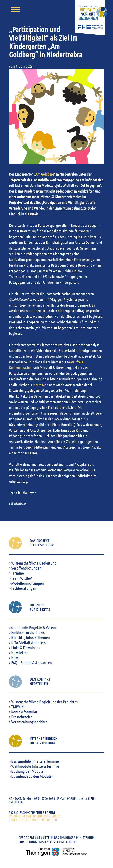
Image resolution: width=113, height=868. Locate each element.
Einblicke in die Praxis (28, 632)
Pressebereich (22, 717)
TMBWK (17, 707)
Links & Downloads (26, 647)
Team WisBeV (21, 578)
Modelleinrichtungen (27, 583)
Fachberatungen (24, 588)
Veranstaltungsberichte (29, 722)
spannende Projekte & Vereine (34, 627)
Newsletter (20, 652)
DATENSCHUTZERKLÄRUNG (44, 816)
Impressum (17, 816)
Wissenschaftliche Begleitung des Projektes (44, 702)
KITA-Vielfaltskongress (28, 642)
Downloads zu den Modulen (32, 776)
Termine (17, 573)
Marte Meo (40, 385)
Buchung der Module (27, 771)
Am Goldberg (45, 174)
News (15, 657)
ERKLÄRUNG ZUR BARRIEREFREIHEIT (33, 820)
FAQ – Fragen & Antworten (31, 662)
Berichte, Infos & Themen (30, 637)
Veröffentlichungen (26, 568)
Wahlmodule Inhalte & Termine (35, 766)
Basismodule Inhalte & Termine (35, 761)
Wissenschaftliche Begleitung (34, 563)
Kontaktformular (24, 712)
